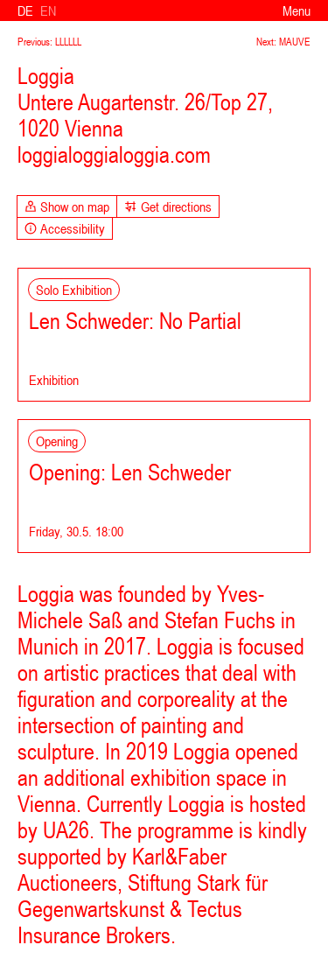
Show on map (67, 206)
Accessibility (65, 228)
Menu (297, 10)
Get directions (167, 206)
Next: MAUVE (283, 42)
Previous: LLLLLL (49, 42)
